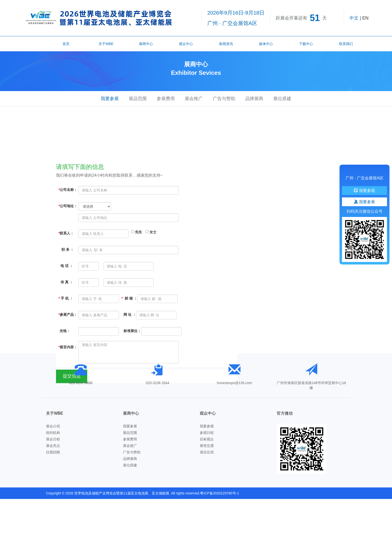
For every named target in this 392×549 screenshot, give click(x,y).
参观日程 (207, 433)
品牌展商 (254, 99)
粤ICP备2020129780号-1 (219, 493)
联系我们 (346, 44)
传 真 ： (66, 323)
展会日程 (53, 439)
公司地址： (68, 247)
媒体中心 (266, 44)
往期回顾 (53, 452)
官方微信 (285, 413)
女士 (151, 273)
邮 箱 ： (129, 339)
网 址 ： (129, 355)
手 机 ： (66, 339)
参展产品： (68, 355)
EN (365, 18)
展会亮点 (53, 446)
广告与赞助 (224, 99)
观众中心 (186, 44)
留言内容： (68, 388)
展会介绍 (53, 426)
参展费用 (166, 99)
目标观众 (207, 439)
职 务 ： (66, 290)
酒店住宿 (207, 452)
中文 (354, 18)
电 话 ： (66, 307)
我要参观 (207, 426)
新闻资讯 (226, 44)
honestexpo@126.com (234, 383)
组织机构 (53, 433)
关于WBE (106, 44)
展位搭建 (282, 99)
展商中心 (146, 44)
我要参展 (110, 99)
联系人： (66, 274)
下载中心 (306, 44)
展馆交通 (207, 446)
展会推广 (194, 99)
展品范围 (138, 99)
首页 (66, 44)
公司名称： (68, 230)
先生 (136, 273)
